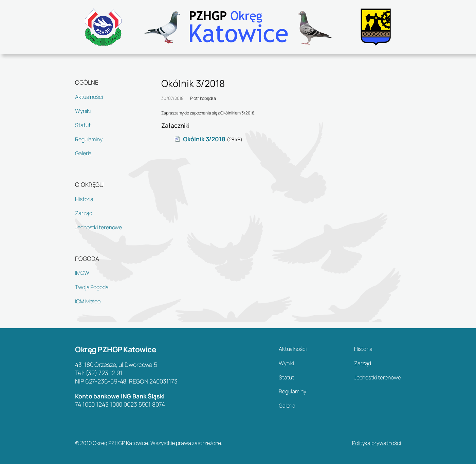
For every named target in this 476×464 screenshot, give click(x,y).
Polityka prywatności (377, 443)
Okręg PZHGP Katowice (115, 349)
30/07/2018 (172, 98)
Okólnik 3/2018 (204, 139)
